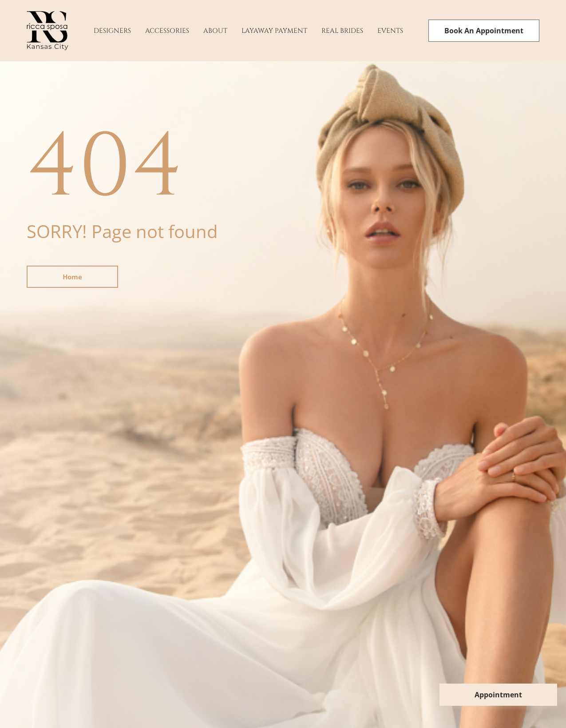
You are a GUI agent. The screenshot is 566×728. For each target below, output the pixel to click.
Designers (112, 31)
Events (390, 31)
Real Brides (342, 31)
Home (72, 277)
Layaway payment (274, 31)
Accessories (167, 31)
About (215, 31)
